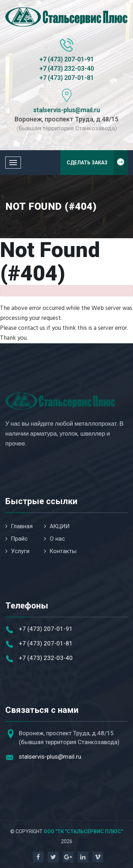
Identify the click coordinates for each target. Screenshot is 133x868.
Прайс (16, 539)
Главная (19, 526)
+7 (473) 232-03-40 (67, 68)
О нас (54, 539)
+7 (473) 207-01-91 (67, 59)
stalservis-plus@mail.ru (67, 110)
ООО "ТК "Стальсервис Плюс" (83, 831)
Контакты (60, 551)
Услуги (17, 551)
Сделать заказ (97, 163)
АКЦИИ (57, 526)
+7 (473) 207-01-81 (67, 78)
